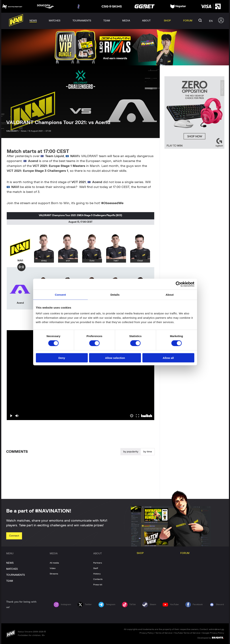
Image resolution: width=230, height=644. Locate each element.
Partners (98, 563)
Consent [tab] (60, 295)
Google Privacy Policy (213, 633)
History (97, 574)
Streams (54, 574)
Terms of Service (164, 633)
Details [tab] (115, 295)
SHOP (140, 553)
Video (53, 568)
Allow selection (115, 358)
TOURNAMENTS (15, 575)
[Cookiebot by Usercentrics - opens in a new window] (178, 284)
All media (54, 563)
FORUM (185, 553)
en (211, 21)
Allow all (168, 358)
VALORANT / (13, 131)
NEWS (10, 563)
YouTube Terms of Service (187, 633)
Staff (96, 568)
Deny (62, 358)
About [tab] (170, 295)
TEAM (10, 581)
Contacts (98, 579)
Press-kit (98, 585)
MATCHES (12, 569)
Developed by (211, 638)
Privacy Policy (147, 633)
